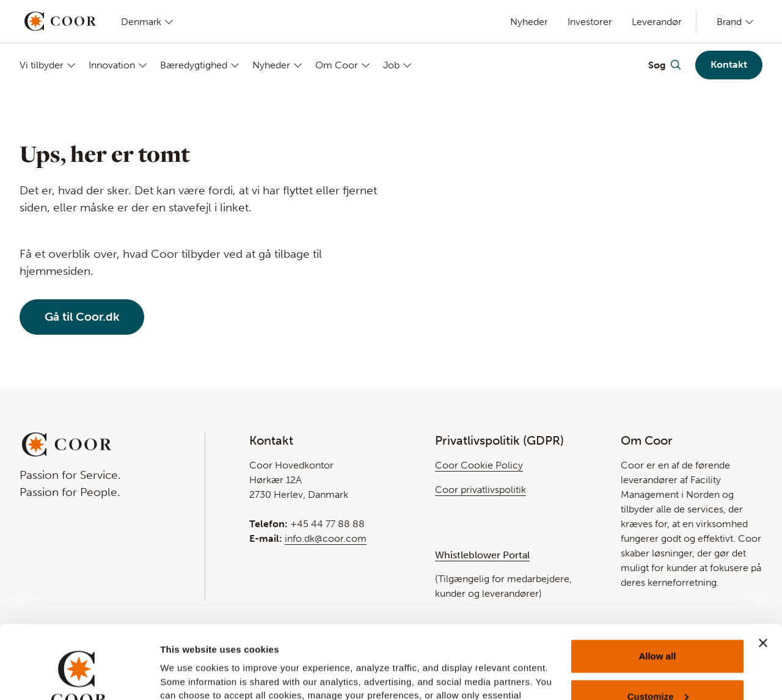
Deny (658, 667)
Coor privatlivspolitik (481, 490)
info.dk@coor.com (326, 538)
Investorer (590, 22)
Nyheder (529, 22)
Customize (658, 628)
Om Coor (337, 65)
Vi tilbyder (42, 65)
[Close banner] (763, 574)
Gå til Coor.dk (82, 317)
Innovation (112, 65)
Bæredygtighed (194, 65)
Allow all (657, 587)
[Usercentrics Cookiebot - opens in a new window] (79, 676)
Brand (729, 21)
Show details (188, 674)
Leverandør (657, 22)
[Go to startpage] (60, 21)
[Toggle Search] (664, 65)
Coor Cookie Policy (479, 465)
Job (391, 65)
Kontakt (729, 64)
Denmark (141, 21)
